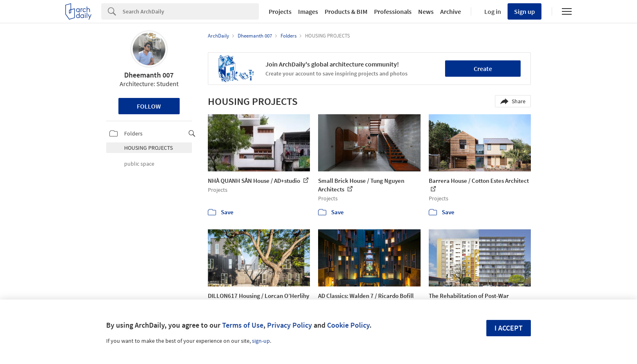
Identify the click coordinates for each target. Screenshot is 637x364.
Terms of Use (243, 325)
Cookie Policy (348, 325)
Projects (280, 11)
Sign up (525, 11)
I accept (509, 328)
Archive (451, 11)
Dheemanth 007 (149, 75)
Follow (149, 106)
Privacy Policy (290, 325)
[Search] (191, 11)
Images (308, 11)
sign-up (261, 341)
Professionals (393, 11)
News (426, 11)
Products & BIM (346, 11)
